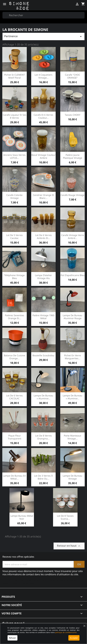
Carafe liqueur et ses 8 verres (15, 116)
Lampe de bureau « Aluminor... (43, 397)
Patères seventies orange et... (15, 317)
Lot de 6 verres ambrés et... (43, 237)
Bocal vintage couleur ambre (43, 156)
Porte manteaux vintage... (72, 437)
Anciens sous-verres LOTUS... (14, 156)
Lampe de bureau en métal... (14, 477)
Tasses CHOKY (73, 115)
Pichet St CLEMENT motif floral (15, 76)
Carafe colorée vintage (14, 196)
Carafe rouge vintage (72, 195)
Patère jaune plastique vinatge (73, 156)
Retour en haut (69, 546)
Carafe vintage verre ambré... (73, 237)
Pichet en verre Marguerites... (72, 357)
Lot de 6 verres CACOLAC (14, 397)
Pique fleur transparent (15, 437)
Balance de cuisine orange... (14, 357)
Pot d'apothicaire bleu (73, 275)
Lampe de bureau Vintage (72, 477)
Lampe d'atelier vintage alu (43, 277)
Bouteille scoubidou (43, 355)
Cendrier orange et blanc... (43, 196)
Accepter (74, 638)
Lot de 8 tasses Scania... (65, 517)
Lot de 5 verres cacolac (14, 237)
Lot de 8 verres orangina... (43, 437)
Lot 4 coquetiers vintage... (43, 76)
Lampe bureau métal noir (22, 517)
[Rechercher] (43, 15)
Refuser (12, 638)
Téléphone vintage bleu (14, 277)
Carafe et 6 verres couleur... (43, 116)
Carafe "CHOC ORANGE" (73, 76)
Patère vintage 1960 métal (43, 317)
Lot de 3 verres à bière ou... (43, 477)
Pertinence (43, 36)
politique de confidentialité (66, 632)
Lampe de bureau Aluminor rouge (72, 317)
